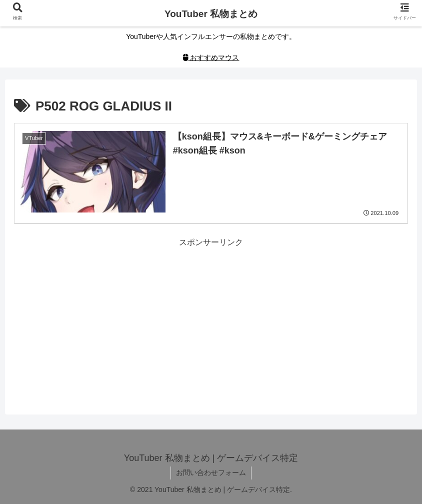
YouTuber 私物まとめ (211, 14)
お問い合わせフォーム (211, 472)
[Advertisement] (211, 320)
